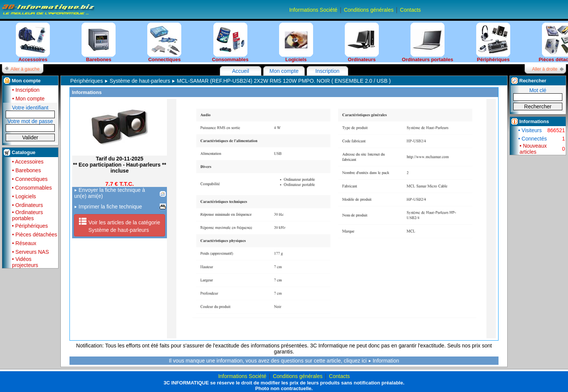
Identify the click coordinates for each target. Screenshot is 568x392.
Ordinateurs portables (428, 42)
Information (386, 361)
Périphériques (493, 42)
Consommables (230, 42)
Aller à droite (545, 69)
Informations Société (313, 10)
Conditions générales (369, 10)
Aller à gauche (25, 69)
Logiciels (296, 42)
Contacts (410, 10)
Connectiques (164, 42)
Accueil (240, 71)
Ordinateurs (362, 42)
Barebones (99, 42)
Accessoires (33, 42)
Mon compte (284, 71)
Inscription (327, 71)
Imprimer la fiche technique (108, 207)
